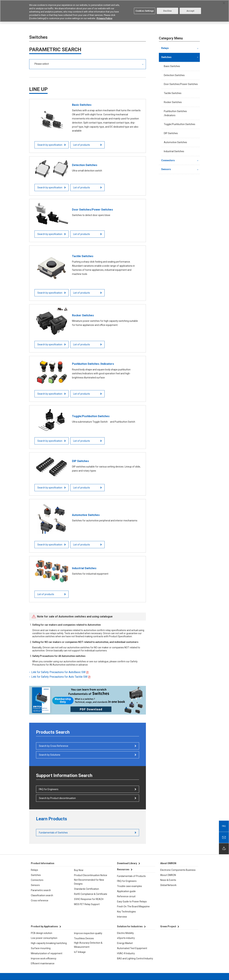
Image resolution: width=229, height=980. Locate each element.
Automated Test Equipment (132, 948)
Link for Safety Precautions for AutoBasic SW (59, 672)
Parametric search (41, 890)
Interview (122, 917)
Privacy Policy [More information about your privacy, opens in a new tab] (104, 18)
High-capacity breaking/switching (49, 943)
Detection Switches (174, 75)
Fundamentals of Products (131, 876)
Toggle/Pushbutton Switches (180, 124)
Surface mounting (41, 948)
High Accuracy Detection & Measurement (88, 945)
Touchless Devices (84, 938)
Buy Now (79, 870)
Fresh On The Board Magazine (133, 906)
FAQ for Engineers (49, 789)
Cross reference (40, 900)
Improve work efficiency (44, 959)
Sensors (166, 169)
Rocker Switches (173, 102)
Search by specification (50, 145)
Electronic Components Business (178, 870)
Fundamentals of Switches (53, 833)
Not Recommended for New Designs (89, 882)
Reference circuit (126, 896)
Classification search (42, 895)
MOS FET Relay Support (87, 904)
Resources (123, 869)
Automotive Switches (175, 142)
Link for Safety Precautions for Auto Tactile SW (60, 677)
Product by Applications (44, 926)
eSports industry (126, 938)
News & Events (168, 880)
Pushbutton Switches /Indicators (175, 113)
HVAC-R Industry (126, 953)
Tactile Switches (173, 93)
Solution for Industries (130, 926)
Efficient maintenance (43, 963)
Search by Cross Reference (54, 746)
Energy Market (125, 943)
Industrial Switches (174, 151)
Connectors (168, 160)
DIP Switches (171, 133)
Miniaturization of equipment (47, 953)
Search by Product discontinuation (57, 798)
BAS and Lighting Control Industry (135, 959)
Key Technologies (126, 912)
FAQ (224, 826)
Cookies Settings (145, 10)
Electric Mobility (125, 933)
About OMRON (168, 875)
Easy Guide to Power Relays (132, 902)
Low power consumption (44, 938)
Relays (165, 48)
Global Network (168, 885)
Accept (190, 10)
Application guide (126, 891)
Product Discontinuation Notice (91, 875)
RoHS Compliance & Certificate (91, 894)
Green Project (168, 926)
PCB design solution (42, 933)
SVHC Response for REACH (89, 899)
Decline (168, 10)
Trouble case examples (130, 886)
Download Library (127, 863)
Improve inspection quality (88, 933)
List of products (82, 145)
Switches (166, 57)
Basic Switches (172, 66)
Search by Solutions (50, 755)
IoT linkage (80, 952)
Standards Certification (87, 889)
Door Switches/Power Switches (181, 84)
